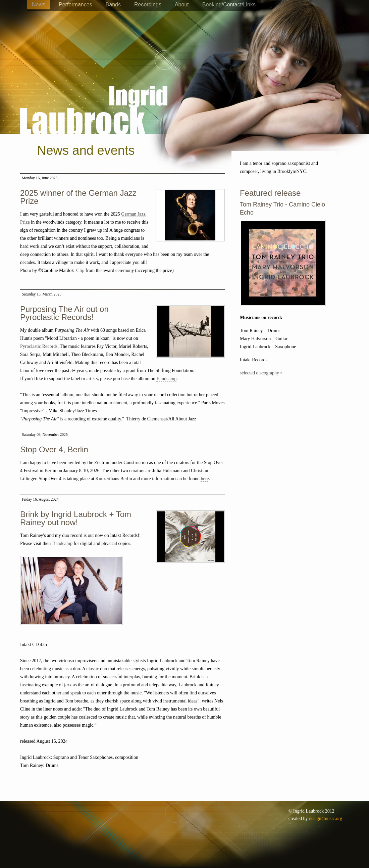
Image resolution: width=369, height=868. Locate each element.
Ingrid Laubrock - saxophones (94, 90)
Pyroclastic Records (39, 346)
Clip (80, 270)
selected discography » (261, 373)
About (182, 5)
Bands (113, 5)
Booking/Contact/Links (229, 5)
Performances (75, 5)
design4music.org (326, 818)
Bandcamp (166, 379)
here (205, 479)
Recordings (148, 5)
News (39, 5)
